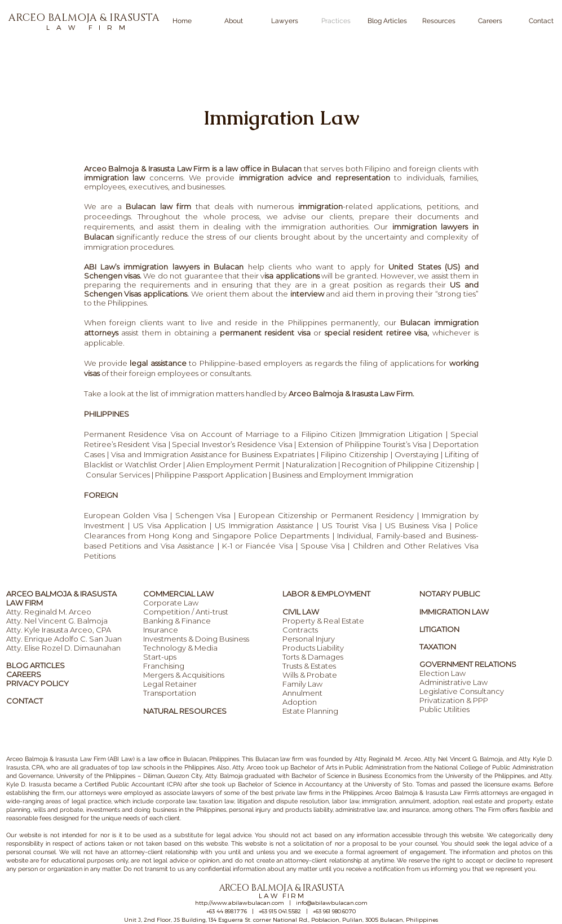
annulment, (415, 801)
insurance (415, 810)
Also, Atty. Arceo (240, 768)
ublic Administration (377, 768)
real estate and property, (498, 801)
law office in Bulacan (177, 759)
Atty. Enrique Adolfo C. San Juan (64, 639)
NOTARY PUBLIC (450, 594)
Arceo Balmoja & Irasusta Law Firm (147, 169)
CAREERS (24, 674)
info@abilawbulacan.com (332, 903)
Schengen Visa (203, 515)
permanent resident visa (265, 333)
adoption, (446, 801)
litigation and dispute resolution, (284, 801)
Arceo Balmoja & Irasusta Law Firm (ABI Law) (70, 759)
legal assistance (158, 363)
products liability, (309, 810)
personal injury (250, 810)
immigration (320, 206)
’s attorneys (492, 793)
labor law (346, 801)
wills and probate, (59, 810)
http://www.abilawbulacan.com (240, 903)
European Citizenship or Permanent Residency (326, 515)
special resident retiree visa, (377, 333)
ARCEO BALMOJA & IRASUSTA (61, 594)
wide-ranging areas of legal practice (59, 801)
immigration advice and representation (315, 178)
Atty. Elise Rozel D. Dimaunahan (63, 648)
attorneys (92, 793)
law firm (291, 759)
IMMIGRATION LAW (454, 612)
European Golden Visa (126, 515)
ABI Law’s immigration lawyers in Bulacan (166, 267)
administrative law (361, 810)
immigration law (115, 178)
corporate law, (176, 801)
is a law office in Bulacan (256, 169)
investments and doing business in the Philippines (156, 810)
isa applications (292, 276)
